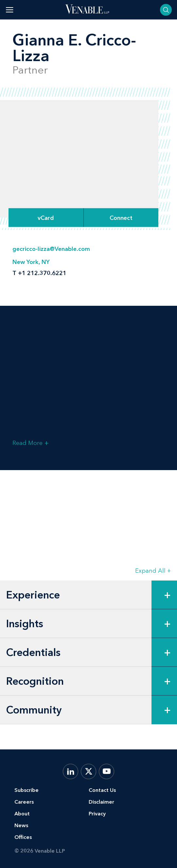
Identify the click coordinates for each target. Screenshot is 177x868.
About (22, 814)
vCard (46, 218)
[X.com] (88, 771)
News (21, 825)
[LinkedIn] (71, 771)
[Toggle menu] (10, 10)
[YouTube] (106, 771)
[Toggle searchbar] (166, 10)
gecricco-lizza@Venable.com (51, 249)
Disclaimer (101, 802)
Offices (23, 837)
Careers (24, 802)
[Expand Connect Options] (121, 218)
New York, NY (31, 262)
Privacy (97, 814)
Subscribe (27, 790)
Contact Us (102, 790)
